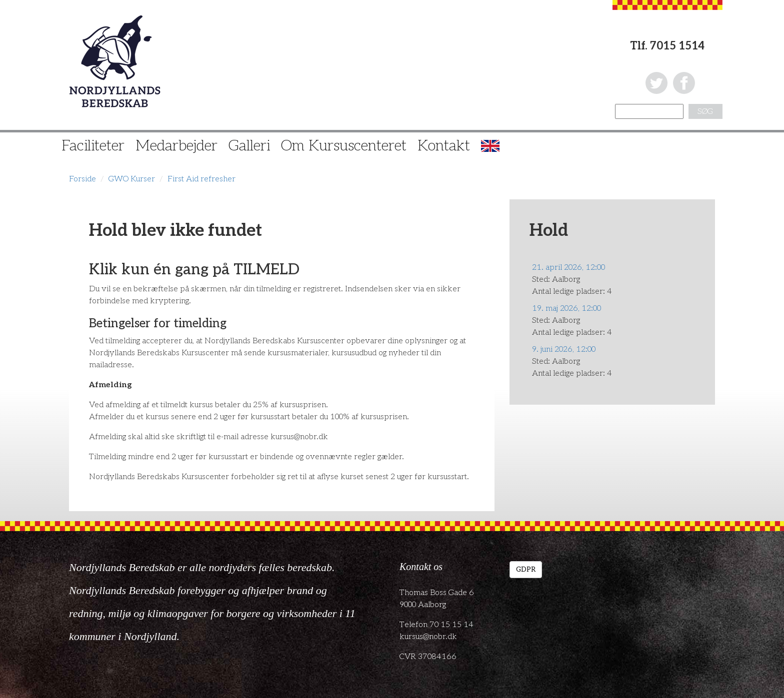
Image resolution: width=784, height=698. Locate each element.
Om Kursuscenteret (344, 146)
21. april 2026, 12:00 (568, 268)
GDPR (526, 569)
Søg (705, 112)
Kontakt (444, 146)
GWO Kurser (132, 179)
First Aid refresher (201, 179)
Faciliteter (93, 146)
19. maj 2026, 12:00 (566, 309)
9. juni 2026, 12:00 (564, 349)
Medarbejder (176, 146)
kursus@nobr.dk (428, 637)
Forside (82, 179)
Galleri (249, 146)
